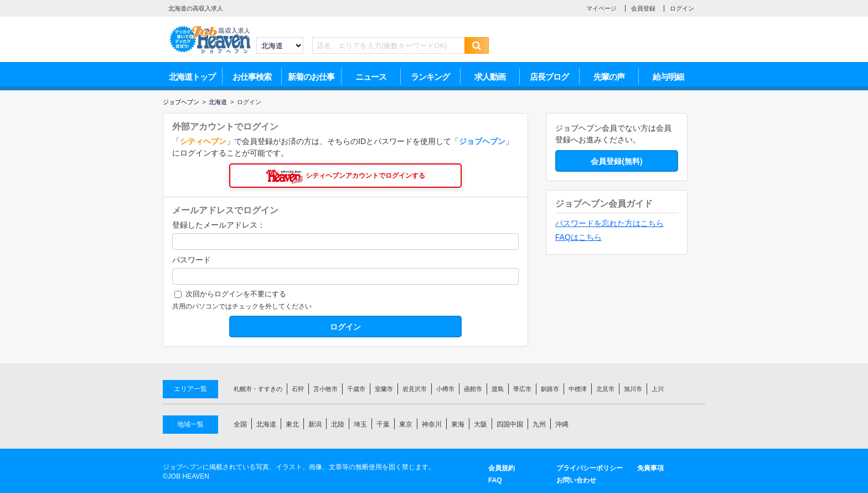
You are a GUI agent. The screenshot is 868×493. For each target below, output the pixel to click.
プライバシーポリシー (590, 468)
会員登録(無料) (616, 161)
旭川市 (633, 389)
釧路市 (550, 389)
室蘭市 (384, 389)
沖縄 (562, 424)
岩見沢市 (415, 389)
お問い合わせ (576, 480)
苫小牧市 (325, 389)
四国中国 (510, 424)
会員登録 (643, 8)
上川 (658, 389)
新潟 (315, 424)
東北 (292, 424)
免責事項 (650, 468)
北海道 (266, 424)
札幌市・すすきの (258, 389)
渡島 (498, 389)
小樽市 (445, 389)
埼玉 (360, 424)
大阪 (480, 424)
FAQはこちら (578, 237)
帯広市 (522, 389)
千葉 (383, 424)
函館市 (473, 389)
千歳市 (356, 389)
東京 (406, 424)
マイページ (601, 8)
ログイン (682, 8)
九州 (539, 424)
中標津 (578, 389)
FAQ (495, 480)
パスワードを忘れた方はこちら (609, 223)
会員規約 (502, 468)
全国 (240, 424)
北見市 (605, 389)
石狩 (298, 389)
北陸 (338, 424)
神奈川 (432, 424)
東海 (458, 424)
